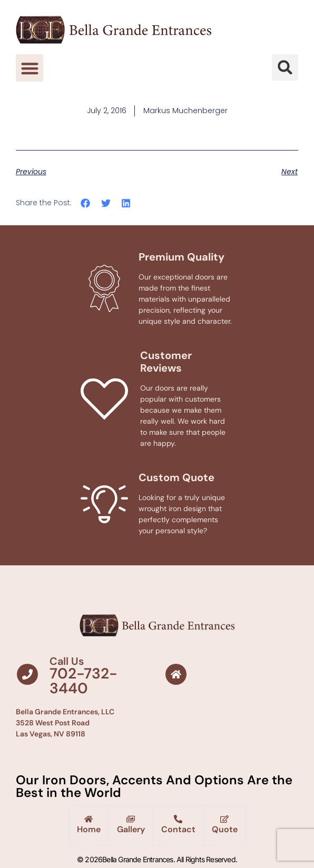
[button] (30, 68)
